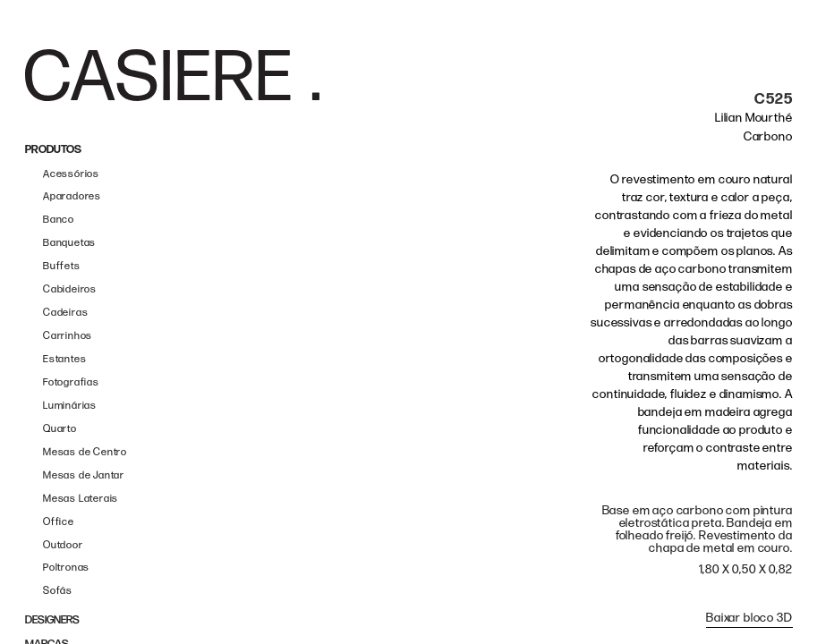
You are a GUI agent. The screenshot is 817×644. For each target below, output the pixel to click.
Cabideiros (70, 289)
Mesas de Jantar (84, 475)
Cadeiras (65, 313)
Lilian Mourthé (754, 118)
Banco (59, 220)
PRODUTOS (53, 150)
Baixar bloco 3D (749, 618)
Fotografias (71, 382)
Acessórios (71, 174)
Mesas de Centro (85, 452)
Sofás (58, 591)
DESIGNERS (52, 620)
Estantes (64, 359)
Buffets (62, 266)
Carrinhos (68, 336)
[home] (172, 75)
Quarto (60, 429)
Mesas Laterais (81, 499)
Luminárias (70, 406)
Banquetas (69, 243)
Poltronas (66, 568)
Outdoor (63, 545)
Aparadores (72, 196)
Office (59, 522)
